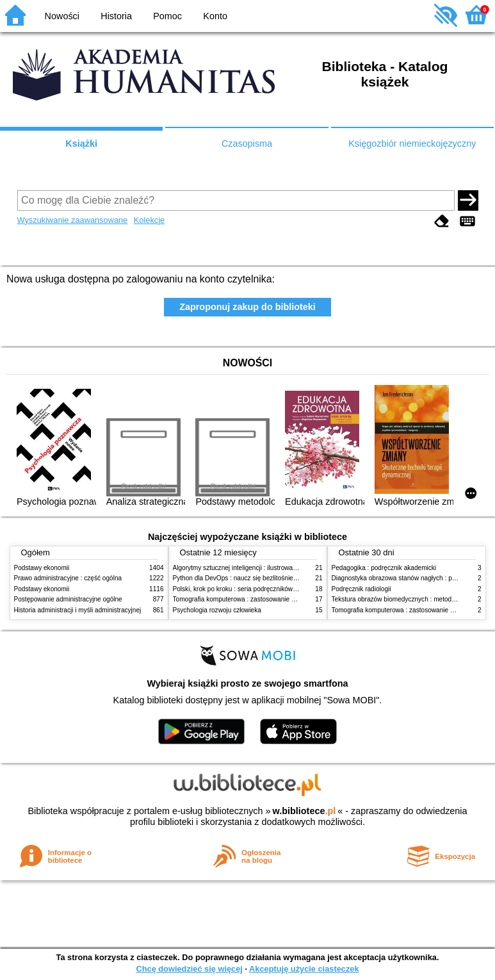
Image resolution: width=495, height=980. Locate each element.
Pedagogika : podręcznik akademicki (384, 568)
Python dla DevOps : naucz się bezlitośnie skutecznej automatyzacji (270, 578)
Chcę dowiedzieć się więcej (189, 969)
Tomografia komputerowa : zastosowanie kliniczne (245, 599)
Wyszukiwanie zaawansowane (73, 220)
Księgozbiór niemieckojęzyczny (412, 143)
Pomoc (167, 16)
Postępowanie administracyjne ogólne (68, 599)
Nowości (62, 16)
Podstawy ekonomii (42, 568)
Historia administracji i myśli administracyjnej (78, 610)
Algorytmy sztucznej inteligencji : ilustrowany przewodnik (254, 568)
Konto (215, 16)
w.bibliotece (304, 811)
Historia (116, 16)
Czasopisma (247, 143)
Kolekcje (149, 220)
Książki (81, 143)
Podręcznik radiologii (361, 589)
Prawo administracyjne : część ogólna (68, 578)
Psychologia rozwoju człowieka (217, 610)
